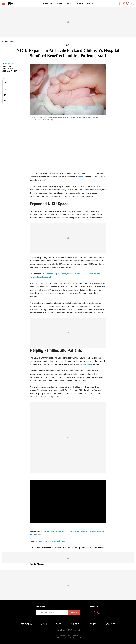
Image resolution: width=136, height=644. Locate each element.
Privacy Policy (76, 638)
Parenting (48, 4)
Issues (90, 4)
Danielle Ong (9, 64)
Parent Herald (9, 42)
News (68, 45)
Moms (59, 4)
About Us (60, 630)
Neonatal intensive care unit (47, 541)
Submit (74, 612)
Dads (68, 4)
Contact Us (74, 630)
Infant (64, 541)
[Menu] (4, 4)
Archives (110, 624)
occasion (82, 177)
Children (79, 4)
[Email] (5, 101)
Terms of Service (61, 638)
